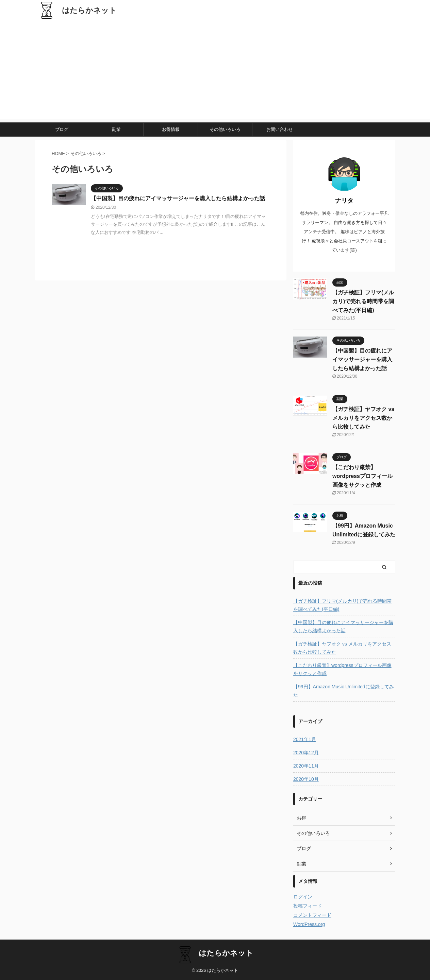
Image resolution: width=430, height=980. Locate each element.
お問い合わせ (280, 129)
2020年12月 (306, 753)
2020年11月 (306, 766)
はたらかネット (89, 10)
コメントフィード (312, 915)
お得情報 (171, 129)
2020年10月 (306, 779)
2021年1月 (305, 739)
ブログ (62, 129)
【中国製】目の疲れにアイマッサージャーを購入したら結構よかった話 (178, 198)
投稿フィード (308, 906)
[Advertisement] (215, 71)
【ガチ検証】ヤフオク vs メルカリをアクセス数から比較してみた (363, 418)
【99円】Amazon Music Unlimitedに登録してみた (344, 691)
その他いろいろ (225, 129)
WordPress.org (309, 924)
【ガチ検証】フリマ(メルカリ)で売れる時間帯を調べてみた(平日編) (363, 301)
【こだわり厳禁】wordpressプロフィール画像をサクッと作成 (362, 476)
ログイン (303, 897)
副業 (116, 129)
